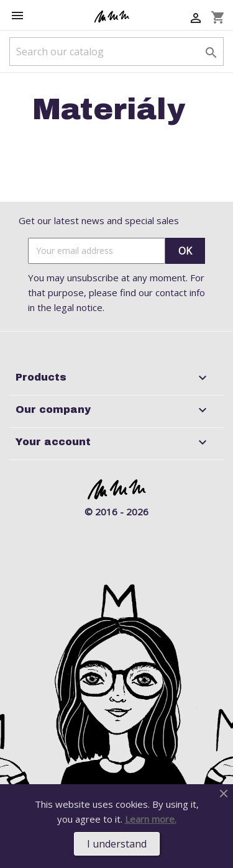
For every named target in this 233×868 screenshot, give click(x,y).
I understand (117, 844)
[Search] (116, 52)
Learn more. (151, 819)
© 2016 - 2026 (116, 512)
